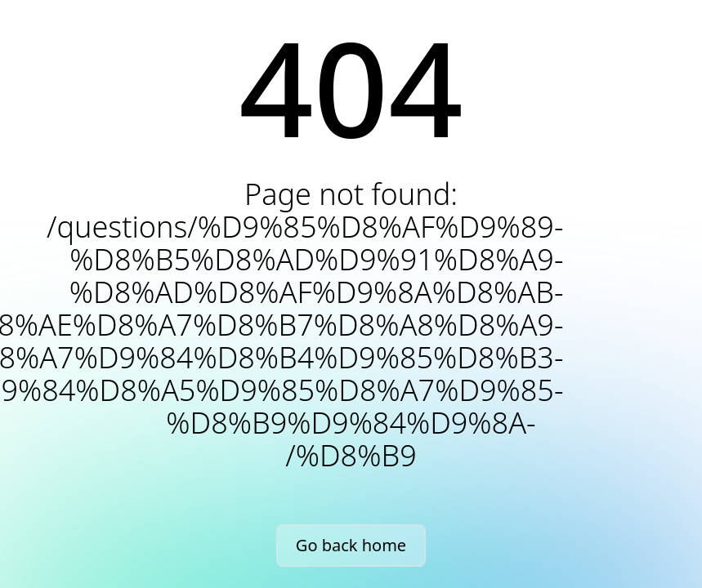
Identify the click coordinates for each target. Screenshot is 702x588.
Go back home (351, 545)
